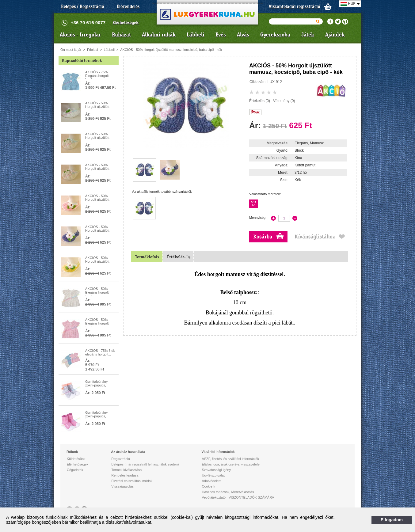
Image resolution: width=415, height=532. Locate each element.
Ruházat (121, 35)
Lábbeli (196, 35)
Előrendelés (128, 6)
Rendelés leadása (125, 475)
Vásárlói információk (218, 452)
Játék (308, 35)
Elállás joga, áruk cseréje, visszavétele (230, 464)
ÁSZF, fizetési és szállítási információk (230, 459)
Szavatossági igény (216, 470)
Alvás (243, 35)
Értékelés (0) (260, 101)
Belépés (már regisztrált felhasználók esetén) (145, 464)
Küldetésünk (76, 459)
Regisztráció (121, 459)
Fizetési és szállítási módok (132, 481)
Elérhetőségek (126, 23)
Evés (221, 35)
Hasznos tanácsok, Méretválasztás (228, 492)
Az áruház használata (128, 452)
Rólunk (72, 452)
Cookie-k (208, 486)
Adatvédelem (211, 481)
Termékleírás (147, 257)
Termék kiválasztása (126, 470)
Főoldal (93, 50)
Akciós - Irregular (80, 35)
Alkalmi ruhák (159, 35)
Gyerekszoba (275, 35)
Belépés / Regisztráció (83, 6)
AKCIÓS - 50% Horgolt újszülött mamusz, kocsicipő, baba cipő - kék (171, 50)
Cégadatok (75, 470)
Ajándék (335, 35)
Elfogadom (392, 520)
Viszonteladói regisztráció (295, 6)
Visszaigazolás (122, 486)
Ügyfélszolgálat (213, 475)
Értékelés (179, 257)
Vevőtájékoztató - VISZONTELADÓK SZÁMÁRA (238, 497)
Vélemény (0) (284, 101)
